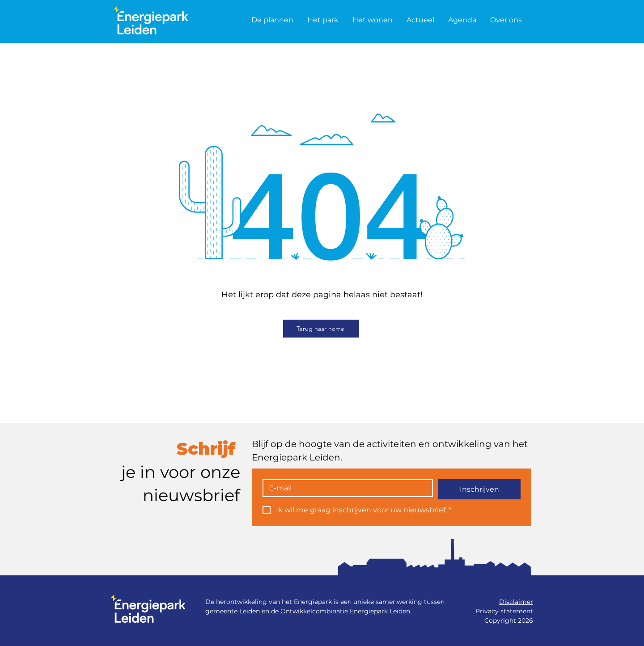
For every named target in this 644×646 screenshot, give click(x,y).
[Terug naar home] (321, 329)
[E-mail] (345, 488)
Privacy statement (504, 611)
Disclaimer (516, 602)
